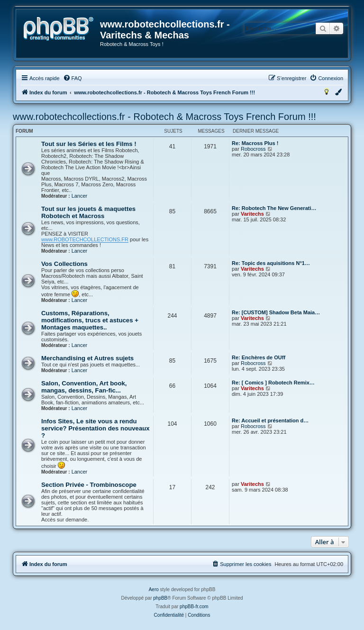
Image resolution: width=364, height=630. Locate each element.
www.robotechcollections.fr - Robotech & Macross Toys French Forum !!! (164, 117)
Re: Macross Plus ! (255, 143)
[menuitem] (73, 78)
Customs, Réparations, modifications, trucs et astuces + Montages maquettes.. (90, 320)
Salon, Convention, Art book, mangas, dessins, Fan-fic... (84, 387)
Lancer (80, 196)
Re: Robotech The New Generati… (274, 208)
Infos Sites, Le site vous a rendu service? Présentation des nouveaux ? (96, 428)
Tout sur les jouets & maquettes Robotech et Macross (88, 212)
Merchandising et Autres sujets (87, 358)
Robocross (253, 149)
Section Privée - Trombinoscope (89, 485)
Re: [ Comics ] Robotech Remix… (273, 383)
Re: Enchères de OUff (259, 357)
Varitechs (252, 214)
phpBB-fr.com (194, 607)
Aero (154, 589)
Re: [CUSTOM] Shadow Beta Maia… (276, 312)
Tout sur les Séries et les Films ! (89, 144)
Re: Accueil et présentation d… (270, 420)
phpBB (160, 598)
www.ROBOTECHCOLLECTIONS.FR (85, 239)
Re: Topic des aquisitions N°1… (271, 263)
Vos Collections (64, 264)
